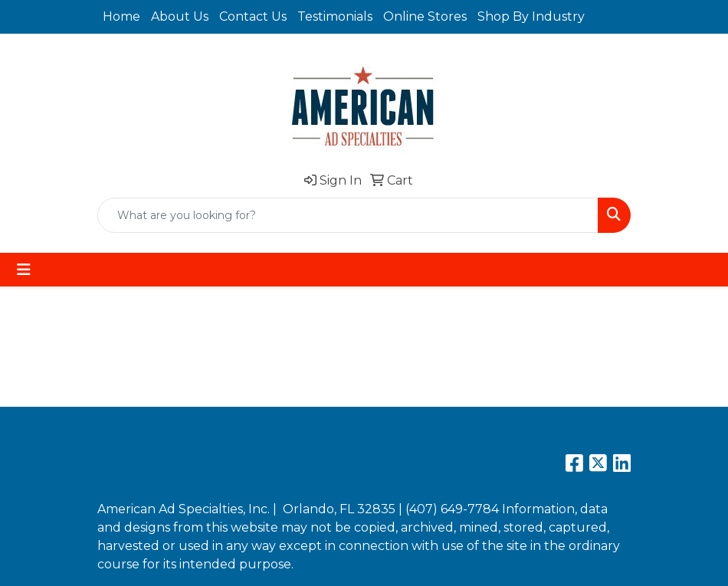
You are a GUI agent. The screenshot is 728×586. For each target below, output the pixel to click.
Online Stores (425, 16)
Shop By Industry (531, 16)
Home (121, 16)
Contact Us (253, 16)
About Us (180, 16)
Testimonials (335, 16)
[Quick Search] (348, 215)
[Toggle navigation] (24, 270)
